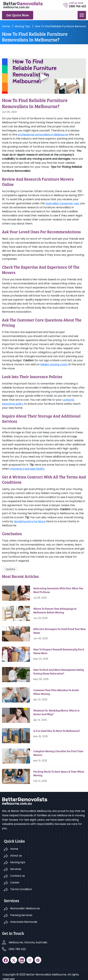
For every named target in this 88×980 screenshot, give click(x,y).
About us (16, 856)
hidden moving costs (54, 364)
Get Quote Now (18, 15)
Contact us (18, 876)
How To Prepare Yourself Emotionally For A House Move (59, 651)
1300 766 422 (17, 949)
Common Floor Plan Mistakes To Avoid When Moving (56, 692)
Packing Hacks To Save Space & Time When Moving (59, 773)
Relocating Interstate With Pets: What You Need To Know (58, 590)
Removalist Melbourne (25, 908)
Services (16, 869)
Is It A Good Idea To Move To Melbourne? (57, 731)
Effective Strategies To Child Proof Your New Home (60, 631)
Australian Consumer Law (62, 203)
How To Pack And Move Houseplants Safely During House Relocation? (59, 671)
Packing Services (21, 915)
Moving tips (22, 26)
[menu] (82, 15)
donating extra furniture (30, 521)
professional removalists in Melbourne (43, 135)
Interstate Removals (24, 922)
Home (6, 26)
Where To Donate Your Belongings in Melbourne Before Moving (55, 610)
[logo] (23, 5)
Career (15, 882)
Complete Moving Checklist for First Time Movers (58, 753)
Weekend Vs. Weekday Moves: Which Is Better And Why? (56, 712)
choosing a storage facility (27, 469)
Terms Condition (21, 889)
